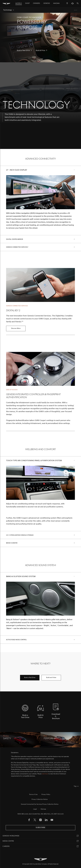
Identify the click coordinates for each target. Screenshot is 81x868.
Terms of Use (33, 795)
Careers (6, 846)
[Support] (72, 4)
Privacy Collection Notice (40, 799)
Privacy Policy (46, 795)
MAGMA (56, 3)
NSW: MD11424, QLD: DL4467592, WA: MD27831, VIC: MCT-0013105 (41, 814)
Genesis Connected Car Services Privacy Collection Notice (40, 804)
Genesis (47, 3)
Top (75, 786)
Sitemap (43, 809)
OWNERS (36, 3)
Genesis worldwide (11, 836)
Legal (35, 809)
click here (45, 774)
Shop (27, 3)
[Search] (78, 3)
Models (19, 3)
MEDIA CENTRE (8, 841)
